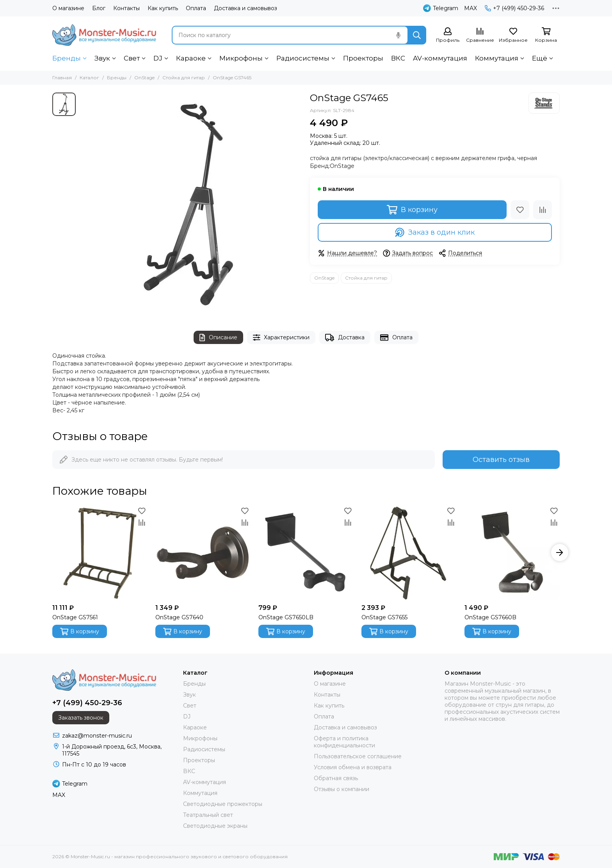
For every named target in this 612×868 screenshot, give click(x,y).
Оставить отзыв (501, 460)
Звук (102, 58)
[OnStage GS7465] (191, 204)
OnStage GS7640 (179, 617)
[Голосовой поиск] (398, 35)
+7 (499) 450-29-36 (514, 8)
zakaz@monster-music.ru (97, 736)
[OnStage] (544, 103)
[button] (560, 553)
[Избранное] (513, 35)
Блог (99, 8)
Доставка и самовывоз (246, 8)
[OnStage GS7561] (100, 553)
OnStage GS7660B (490, 617)
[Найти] (417, 35)
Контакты (126, 8)
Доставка (345, 338)
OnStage (144, 78)
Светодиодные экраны (215, 826)
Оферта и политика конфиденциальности (344, 742)
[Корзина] (546, 35)
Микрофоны (241, 58)
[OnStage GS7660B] (512, 553)
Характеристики (281, 338)
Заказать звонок (81, 718)
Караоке (191, 58)
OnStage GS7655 (384, 617)
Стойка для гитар (184, 78)
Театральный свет (208, 815)
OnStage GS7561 (75, 617)
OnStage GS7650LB (286, 617)
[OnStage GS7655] (409, 553)
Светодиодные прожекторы (223, 804)
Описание (218, 338)
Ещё (540, 58)
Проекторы (363, 58)
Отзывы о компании (342, 789)
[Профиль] (448, 35)
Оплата (196, 8)
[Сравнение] (480, 35)
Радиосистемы (303, 58)
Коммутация (497, 58)
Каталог (89, 78)
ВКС (398, 58)
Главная (62, 78)
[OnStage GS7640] (203, 553)
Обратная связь (336, 778)
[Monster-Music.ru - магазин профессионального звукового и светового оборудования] (104, 35)
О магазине (68, 8)
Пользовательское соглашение (358, 756)
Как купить (163, 8)
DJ (158, 58)
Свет (132, 58)
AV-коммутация (440, 58)
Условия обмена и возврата (353, 767)
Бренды (67, 58)
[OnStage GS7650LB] (306, 553)
